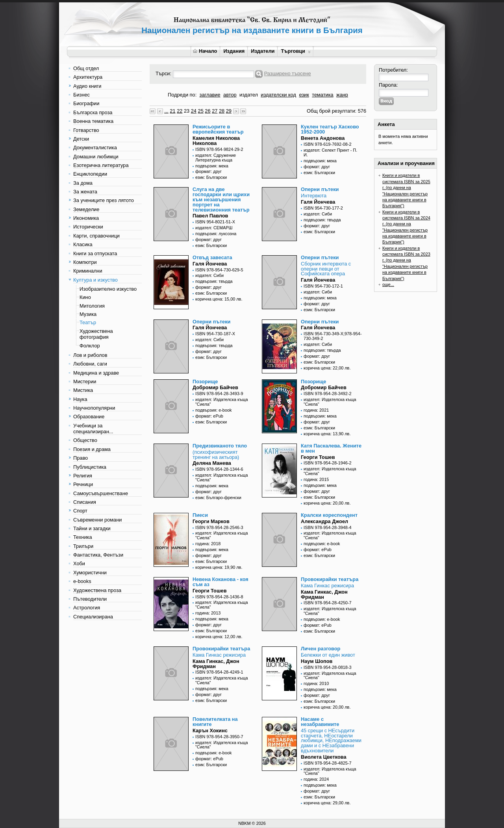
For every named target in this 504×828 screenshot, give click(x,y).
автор (230, 95)
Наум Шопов (317, 661)
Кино (85, 297)
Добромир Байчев (215, 387)
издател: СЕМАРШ (214, 228)
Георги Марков (211, 521)
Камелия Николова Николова (216, 141)
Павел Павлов (210, 216)
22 (180, 111)
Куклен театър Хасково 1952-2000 (330, 129)
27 (215, 111)
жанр (342, 95)
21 (172, 111)
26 (208, 111)
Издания (234, 51)
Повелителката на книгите (215, 722)
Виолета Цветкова (324, 757)
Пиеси (200, 515)
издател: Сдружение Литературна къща (216, 158)
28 (222, 111)
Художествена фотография (96, 334)
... (166, 111)
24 (194, 111)
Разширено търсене (288, 73)
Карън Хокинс (210, 731)
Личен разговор (321, 649)
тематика (322, 95)
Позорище (205, 382)
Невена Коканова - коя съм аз (220, 582)
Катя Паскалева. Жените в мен (331, 448)
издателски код (278, 95)
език (304, 95)
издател (249, 95)
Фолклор (90, 346)
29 (229, 111)
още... (388, 284)
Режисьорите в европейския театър (218, 129)
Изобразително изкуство (108, 289)
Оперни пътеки (320, 189)
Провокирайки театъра (330, 579)
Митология (92, 306)
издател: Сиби (318, 214)
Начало (205, 51)
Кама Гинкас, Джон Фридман (324, 594)
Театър (88, 322)
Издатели (263, 51)
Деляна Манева (212, 463)
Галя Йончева (318, 202)
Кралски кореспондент (329, 515)
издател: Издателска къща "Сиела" (222, 402)
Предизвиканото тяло (220, 446)
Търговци (296, 51)
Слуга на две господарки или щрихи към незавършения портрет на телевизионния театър (221, 199)
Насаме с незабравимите (320, 722)
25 (201, 111)
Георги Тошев (318, 457)
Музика (88, 314)
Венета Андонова (323, 138)
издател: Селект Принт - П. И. (330, 152)
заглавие (210, 95)
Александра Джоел (324, 521)
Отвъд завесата (212, 257)
